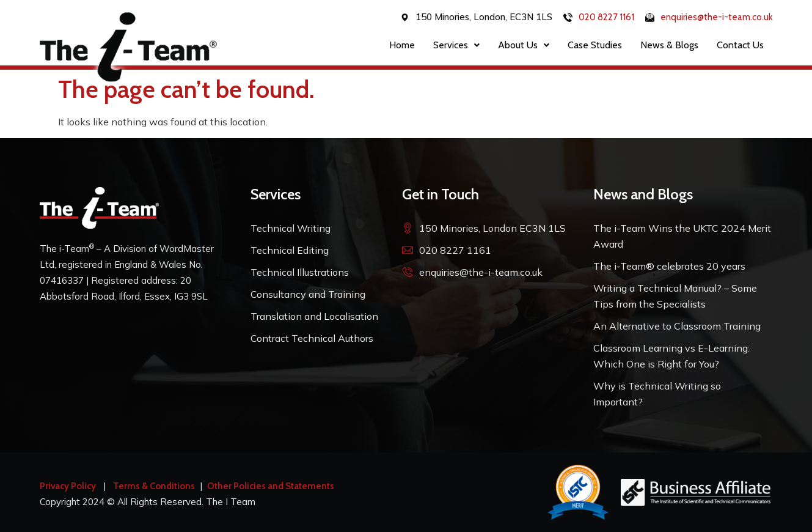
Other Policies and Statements (271, 486)
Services (456, 45)
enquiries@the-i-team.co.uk (717, 17)
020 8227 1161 (606, 17)
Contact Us (740, 45)
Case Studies (595, 45)
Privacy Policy (68, 486)
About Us (524, 45)
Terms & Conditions (154, 486)
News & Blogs (669, 45)
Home (402, 45)
